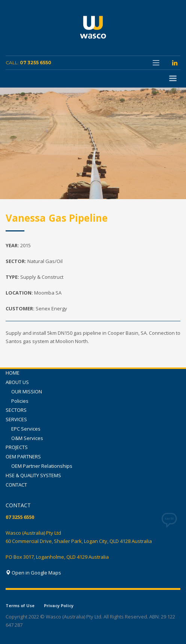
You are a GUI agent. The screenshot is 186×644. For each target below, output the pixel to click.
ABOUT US (17, 382)
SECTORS (16, 410)
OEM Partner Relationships (42, 466)
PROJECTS (17, 447)
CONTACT (16, 485)
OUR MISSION (27, 392)
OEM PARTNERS (23, 457)
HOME (13, 373)
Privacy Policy (59, 605)
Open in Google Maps (33, 573)
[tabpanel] (93, 144)
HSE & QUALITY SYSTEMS (33, 475)
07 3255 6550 (36, 63)
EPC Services (26, 429)
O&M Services (27, 438)
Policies (20, 401)
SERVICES (16, 419)
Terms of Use (20, 605)
